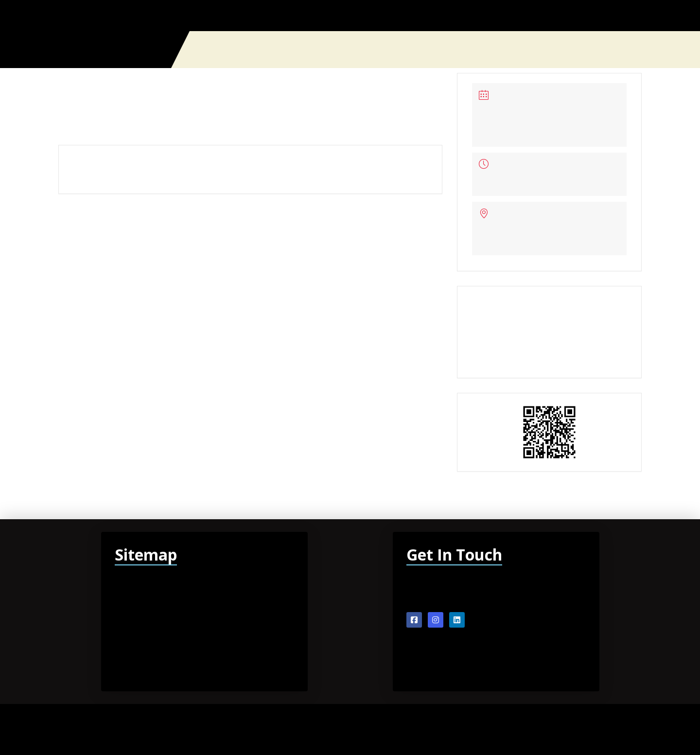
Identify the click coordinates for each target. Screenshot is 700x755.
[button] (638, 50)
